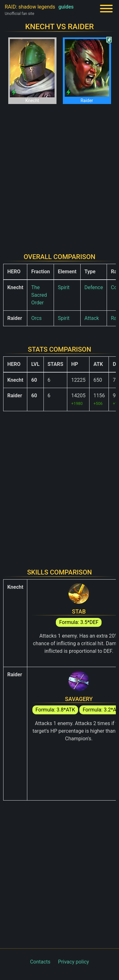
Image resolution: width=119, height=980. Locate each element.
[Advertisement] (60, 175)
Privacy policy (74, 962)
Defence (94, 287)
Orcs (36, 318)
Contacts (40, 962)
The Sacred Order (39, 295)
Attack (92, 318)
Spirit (64, 287)
